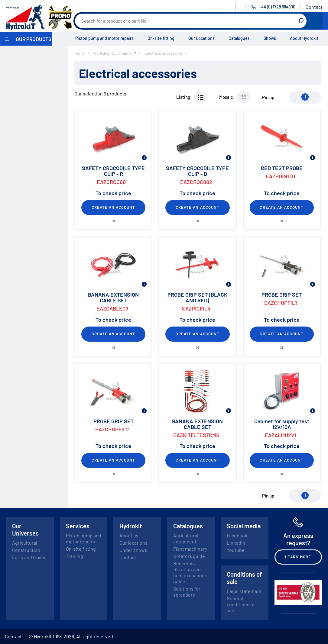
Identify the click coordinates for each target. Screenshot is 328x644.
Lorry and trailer (29, 557)
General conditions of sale (241, 604)
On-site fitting (161, 38)
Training (75, 556)
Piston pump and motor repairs (104, 38)
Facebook (237, 535)
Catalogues (239, 38)
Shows (270, 38)
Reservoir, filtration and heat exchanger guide (190, 572)
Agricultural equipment (186, 538)
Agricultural (25, 543)
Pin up (268, 97)
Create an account (114, 207)
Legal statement (244, 591)
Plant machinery (190, 549)
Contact (314, 7)
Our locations (133, 543)
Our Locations (201, 38)
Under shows (133, 550)
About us (129, 535)
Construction (26, 550)
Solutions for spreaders (187, 592)
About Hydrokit (304, 38)
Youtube (236, 550)
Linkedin (236, 543)
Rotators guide (189, 556)
